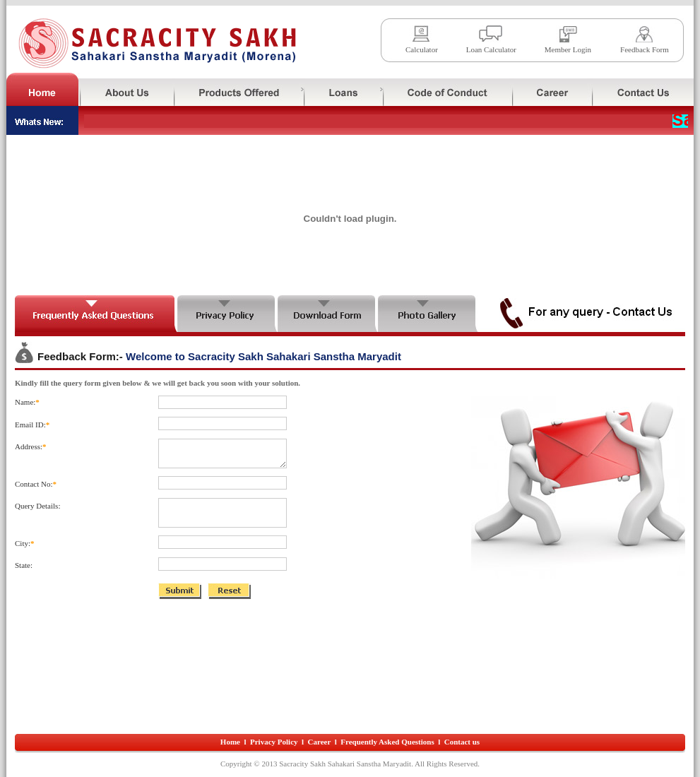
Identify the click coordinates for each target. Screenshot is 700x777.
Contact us (462, 742)
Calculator (422, 49)
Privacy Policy (274, 742)
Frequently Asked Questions (387, 742)
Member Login (568, 49)
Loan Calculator (491, 49)
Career (320, 742)
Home (230, 742)
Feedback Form (645, 49)
